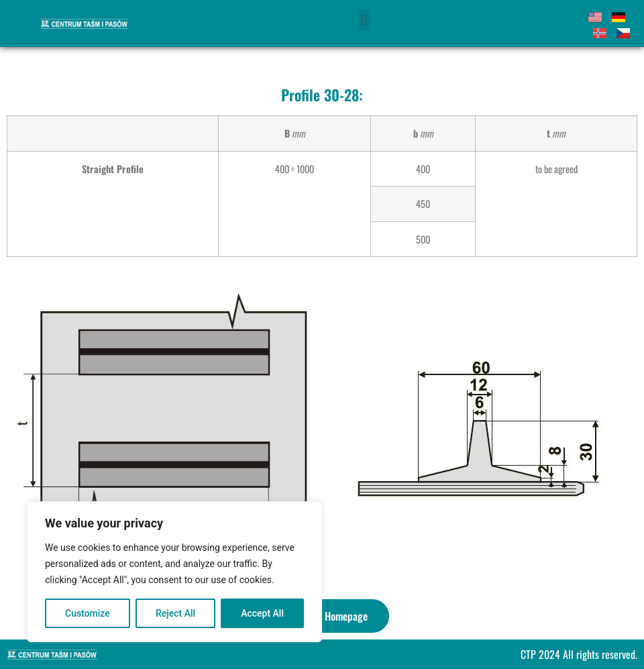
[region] (174, 572)
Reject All (175, 613)
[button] (365, 20)
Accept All (262, 613)
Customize (88, 613)
